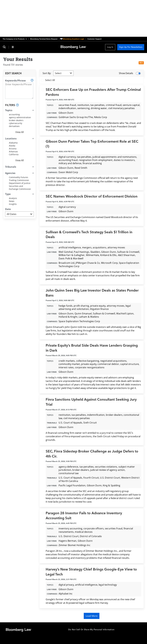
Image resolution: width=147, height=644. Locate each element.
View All (20, 132)
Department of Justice (20, 183)
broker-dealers (16, 120)
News (12, 201)
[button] (16, 39)
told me (82, 327)
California (14, 154)
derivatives (14, 126)
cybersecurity (16, 123)
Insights (13, 204)
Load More (92, 616)
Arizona (13, 149)
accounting (14, 114)
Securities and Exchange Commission (20, 188)
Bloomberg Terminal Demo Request (44, 39)
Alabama (13, 143)
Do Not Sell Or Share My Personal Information (91, 630)
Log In (110, 47)
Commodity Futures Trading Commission (19, 179)
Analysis (13, 198)
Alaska (12, 146)
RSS (141, 63)
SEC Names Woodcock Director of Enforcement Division (92, 196)
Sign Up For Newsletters (131, 47)
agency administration (20, 117)
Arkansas (13, 151)
